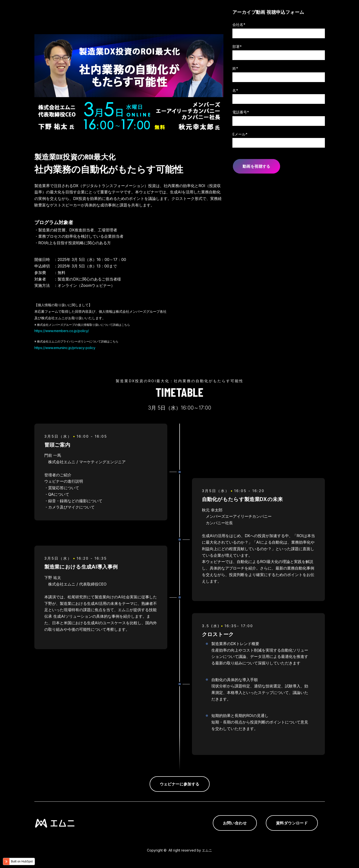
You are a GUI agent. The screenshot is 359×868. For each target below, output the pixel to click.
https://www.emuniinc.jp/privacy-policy (65, 348)
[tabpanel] (180, 597)
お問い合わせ (235, 823)
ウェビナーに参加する (180, 784)
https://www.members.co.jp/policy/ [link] (62, 331)
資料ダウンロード (292, 823)
